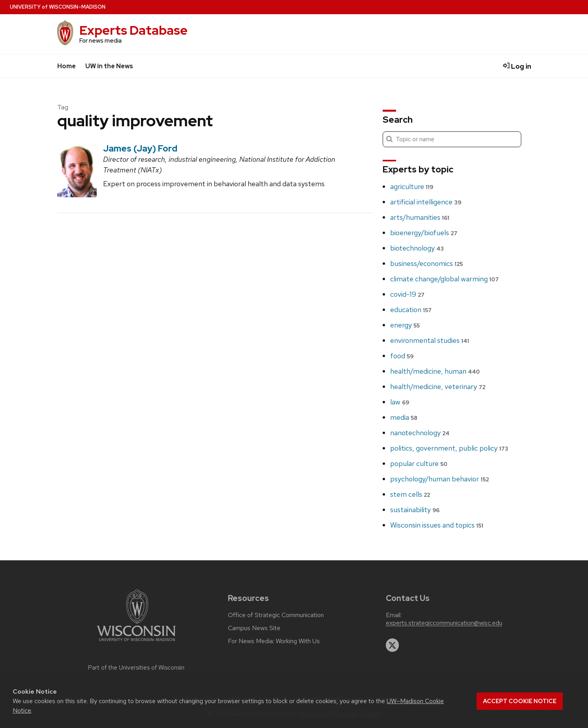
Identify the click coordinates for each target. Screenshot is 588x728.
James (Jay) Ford (140, 148)
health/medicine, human (435, 371)
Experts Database (133, 30)
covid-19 (407, 294)
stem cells (410, 494)
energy (405, 325)
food (402, 356)
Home (67, 66)
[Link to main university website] (136, 643)
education (411, 310)
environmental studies (430, 340)
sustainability (415, 510)
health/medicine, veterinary (438, 386)
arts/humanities (420, 217)
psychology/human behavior (440, 479)
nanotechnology (420, 433)
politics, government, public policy (449, 448)
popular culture (419, 463)
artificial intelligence (426, 202)
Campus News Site (254, 628)
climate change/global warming (444, 279)
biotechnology (417, 248)
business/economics (426, 263)
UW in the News (109, 66)
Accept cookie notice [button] (520, 701)
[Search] (452, 139)
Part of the (136, 668)
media (404, 417)
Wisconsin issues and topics (437, 525)
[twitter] (393, 645)
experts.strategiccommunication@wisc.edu (444, 623)
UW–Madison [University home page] (58, 7)
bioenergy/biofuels (424, 233)
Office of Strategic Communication (276, 615)
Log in (517, 66)
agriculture (412, 186)
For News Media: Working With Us (274, 641)
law (400, 402)
